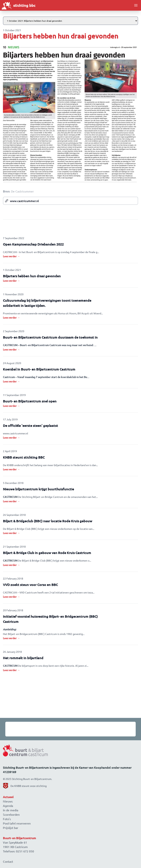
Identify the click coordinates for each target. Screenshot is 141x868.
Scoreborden (11, 814)
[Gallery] (70, 729)
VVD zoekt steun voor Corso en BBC (30, 585)
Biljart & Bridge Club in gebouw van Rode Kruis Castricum (47, 553)
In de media (11, 810)
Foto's (7, 819)
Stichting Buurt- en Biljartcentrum (32, 779)
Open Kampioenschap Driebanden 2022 (33, 244)
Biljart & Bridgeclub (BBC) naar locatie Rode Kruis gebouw (48, 521)
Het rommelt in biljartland (23, 658)
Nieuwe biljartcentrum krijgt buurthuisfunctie (38, 489)
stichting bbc (24, 5)
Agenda (8, 806)
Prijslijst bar (11, 828)
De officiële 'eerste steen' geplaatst (30, 425)
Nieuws (8, 801)
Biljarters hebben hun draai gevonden (32, 276)
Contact (8, 861)
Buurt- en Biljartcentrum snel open (30, 401)
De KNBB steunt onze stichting (29, 786)
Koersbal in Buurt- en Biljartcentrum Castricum (39, 369)
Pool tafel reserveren (17, 823)
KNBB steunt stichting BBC (24, 457)
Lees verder (11, 256)
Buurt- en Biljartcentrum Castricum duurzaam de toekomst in (50, 337)
